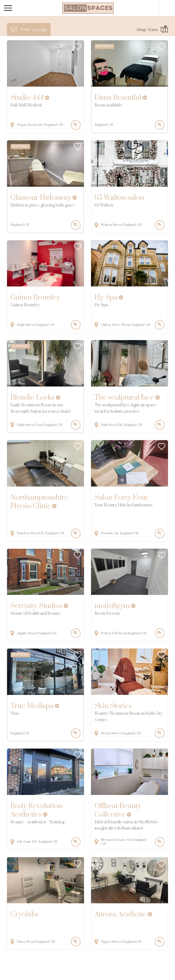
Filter (34, 30)
